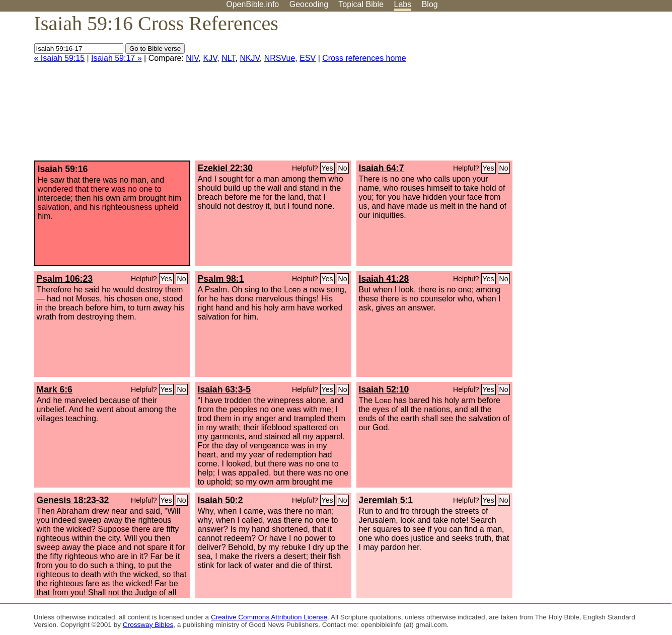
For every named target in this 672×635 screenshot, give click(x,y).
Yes (327, 168)
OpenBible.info (252, 4)
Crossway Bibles (148, 625)
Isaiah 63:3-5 (225, 389)
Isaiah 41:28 (384, 279)
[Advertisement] (570, 90)
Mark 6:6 (55, 389)
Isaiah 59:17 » (117, 58)
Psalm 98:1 (221, 279)
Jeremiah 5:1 (386, 500)
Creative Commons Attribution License (269, 617)
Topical (361, 4)
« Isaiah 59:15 (60, 58)
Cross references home (364, 58)
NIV (192, 58)
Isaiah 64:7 (382, 168)
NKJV (249, 58)
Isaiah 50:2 (220, 500)
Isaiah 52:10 (384, 389)
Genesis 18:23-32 (73, 500)
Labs (403, 4)
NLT (228, 58)
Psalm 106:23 (65, 279)
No (343, 168)
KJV (210, 58)
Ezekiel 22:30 (226, 168)
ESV (308, 58)
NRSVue (280, 58)
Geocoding (309, 4)
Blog (430, 4)
